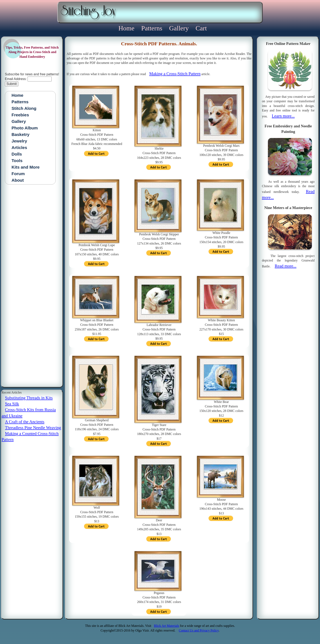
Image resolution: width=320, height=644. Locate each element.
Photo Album (25, 128)
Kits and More (26, 167)
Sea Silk (12, 404)
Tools (17, 161)
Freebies (20, 115)
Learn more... (283, 116)
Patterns (153, 28)
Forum (18, 174)
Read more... (286, 266)
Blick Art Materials (167, 626)
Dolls (17, 154)
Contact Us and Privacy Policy (199, 630)
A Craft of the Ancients (25, 422)
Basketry (20, 134)
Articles (19, 147)
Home (127, 28)
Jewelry (19, 141)
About (18, 180)
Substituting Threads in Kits (29, 398)
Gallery (180, 28)
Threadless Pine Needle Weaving (33, 428)
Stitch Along (24, 108)
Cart (201, 28)
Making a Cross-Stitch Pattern (175, 74)
